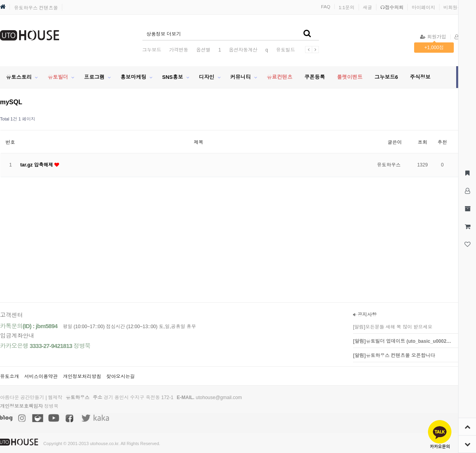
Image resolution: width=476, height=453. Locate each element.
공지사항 (365, 315)
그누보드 (152, 50)
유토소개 (10, 377)
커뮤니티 (240, 77)
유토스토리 (19, 77)
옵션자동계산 (243, 50)
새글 (368, 7)
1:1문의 (347, 7)
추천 (442, 142)
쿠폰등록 (315, 77)
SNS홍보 (173, 77)
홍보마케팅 (133, 77)
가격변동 (178, 50)
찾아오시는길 (121, 377)
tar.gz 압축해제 (37, 165)
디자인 (206, 77)
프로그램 (94, 77)
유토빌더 (58, 77)
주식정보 (420, 77)
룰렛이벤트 (350, 77)
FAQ (326, 7)
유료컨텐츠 (279, 77)
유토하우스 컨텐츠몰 (36, 8)
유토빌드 (286, 50)
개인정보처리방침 (82, 377)
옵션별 (203, 50)
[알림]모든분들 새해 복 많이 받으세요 (393, 327)
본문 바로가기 (0, 0)
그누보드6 (386, 77)
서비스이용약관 (41, 377)
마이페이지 (423, 7)
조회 (422, 142)
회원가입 (433, 37)
